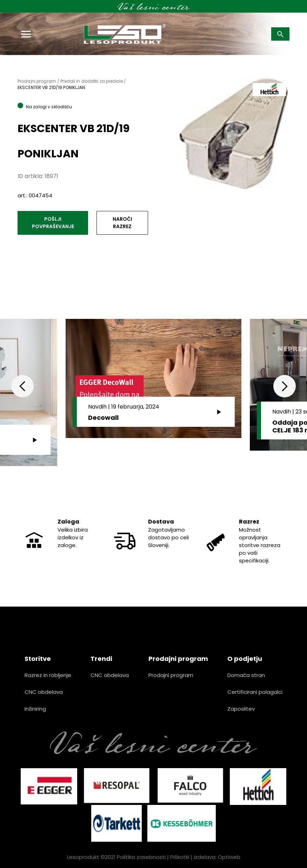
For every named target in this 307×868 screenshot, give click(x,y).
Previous (22, 386)
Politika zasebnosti (141, 857)
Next (285, 386)
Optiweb (229, 857)
